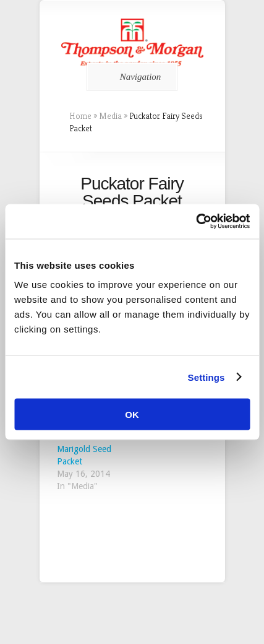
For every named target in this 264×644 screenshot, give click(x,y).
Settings (207, 377)
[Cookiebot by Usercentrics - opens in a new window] (196, 222)
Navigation (130, 77)
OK (132, 415)
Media (110, 116)
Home (80, 116)
